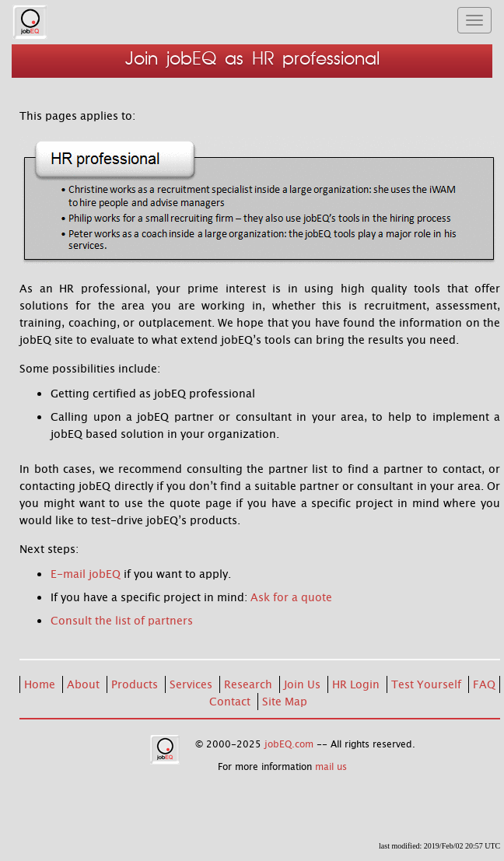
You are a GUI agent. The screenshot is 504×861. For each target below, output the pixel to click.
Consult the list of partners (122, 621)
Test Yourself (428, 684)
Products (136, 684)
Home (41, 684)
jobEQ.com (289, 744)
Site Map (285, 702)
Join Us (304, 684)
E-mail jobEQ (86, 574)
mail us (331, 767)
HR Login (357, 684)
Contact (231, 702)
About (85, 684)
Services (192, 684)
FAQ (484, 684)
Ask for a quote (291, 597)
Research (250, 684)
